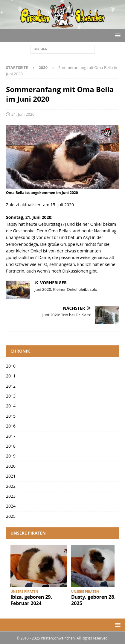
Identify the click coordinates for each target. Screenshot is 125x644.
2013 (11, 396)
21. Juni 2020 (23, 114)
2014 (11, 406)
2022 (11, 486)
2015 (11, 416)
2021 (11, 476)
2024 (11, 506)
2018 (11, 446)
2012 (11, 386)
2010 (11, 366)
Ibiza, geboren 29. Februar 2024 (31, 600)
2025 (11, 516)
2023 (11, 496)
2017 (11, 436)
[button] (117, 35)
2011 (11, 376)
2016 (11, 426)
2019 (11, 456)
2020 (11, 466)
